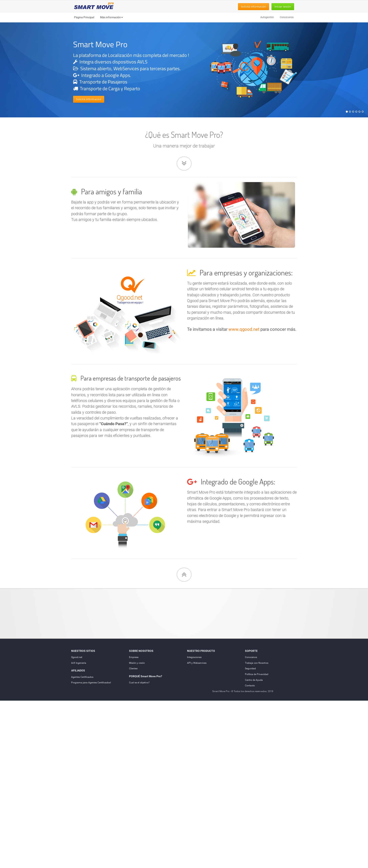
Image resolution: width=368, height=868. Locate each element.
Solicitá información (254, 7)
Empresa (134, 657)
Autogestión (267, 17)
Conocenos (251, 657)
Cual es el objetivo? (139, 683)
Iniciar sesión (283, 7)
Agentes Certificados (82, 677)
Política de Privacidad (257, 674)
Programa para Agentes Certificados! (91, 683)
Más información (111, 17)
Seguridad (250, 669)
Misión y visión (137, 663)
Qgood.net (77, 657)
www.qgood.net (244, 329)
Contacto (250, 686)
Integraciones (194, 657)
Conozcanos (287, 17)
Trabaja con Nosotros (257, 663)
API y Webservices (197, 663)
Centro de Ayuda (254, 680)
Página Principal (84, 17)
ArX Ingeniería (79, 663)
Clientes (133, 669)
